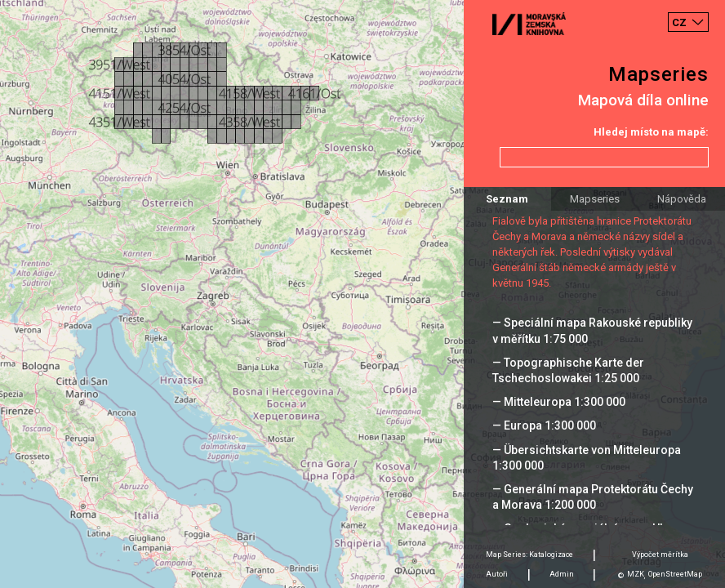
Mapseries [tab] (595, 199)
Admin (562, 574)
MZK (636, 574)
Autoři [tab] (497, 574)
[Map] (362, 294)
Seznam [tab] (507, 199)
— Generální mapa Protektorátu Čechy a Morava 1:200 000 (593, 497)
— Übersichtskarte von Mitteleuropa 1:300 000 (587, 458)
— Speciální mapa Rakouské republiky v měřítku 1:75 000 (592, 330)
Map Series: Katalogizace (529, 555)
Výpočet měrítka (660, 555)
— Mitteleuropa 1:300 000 (559, 402)
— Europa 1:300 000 (544, 425)
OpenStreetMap (675, 574)
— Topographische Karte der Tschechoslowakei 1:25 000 (568, 370)
